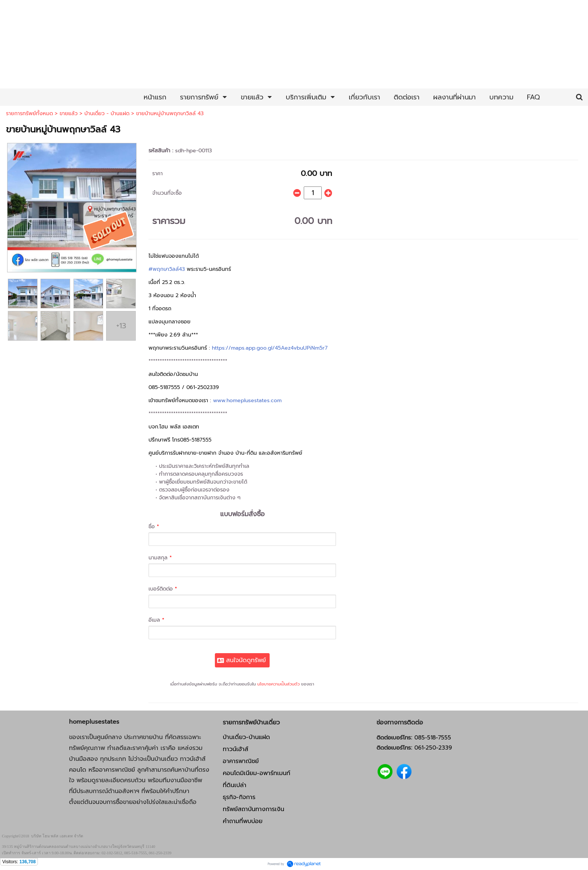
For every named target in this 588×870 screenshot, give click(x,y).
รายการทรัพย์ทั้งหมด (29, 113)
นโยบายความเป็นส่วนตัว (278, 684)
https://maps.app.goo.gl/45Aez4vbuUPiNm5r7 (270, 348)
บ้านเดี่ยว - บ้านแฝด (107, 113)
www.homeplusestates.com (247, 400)
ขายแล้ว (69, 113)
